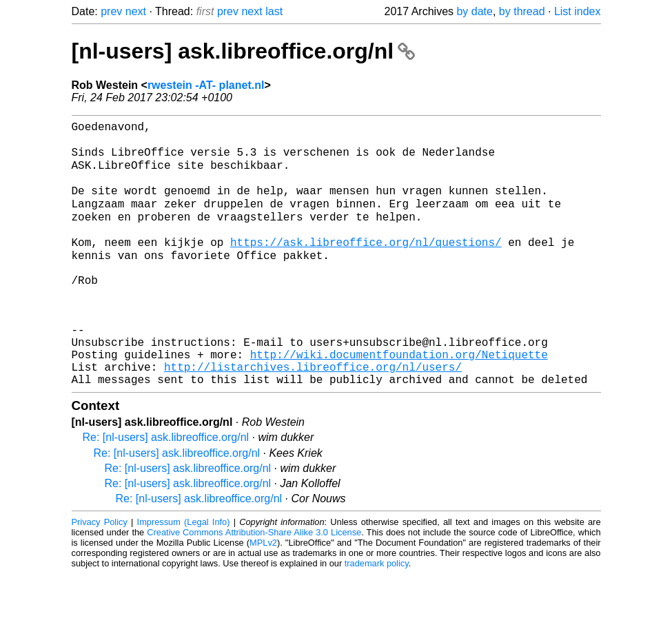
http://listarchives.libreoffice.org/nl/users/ (313, 417)
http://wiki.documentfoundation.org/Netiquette (399, 402)
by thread (522, 11)
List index (578, 11)
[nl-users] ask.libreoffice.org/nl (243, 51)
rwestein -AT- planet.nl (206, 85)
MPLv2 (263, 596)
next (136, 11)
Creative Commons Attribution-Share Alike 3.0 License (254, 585)
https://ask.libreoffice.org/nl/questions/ (366, 265)
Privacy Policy (100, 575)
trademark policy (377, 616)
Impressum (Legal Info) (184, 575)
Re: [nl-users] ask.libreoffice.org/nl (166, 490)
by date (474, 11)
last (274, 11)
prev (111, 11)
